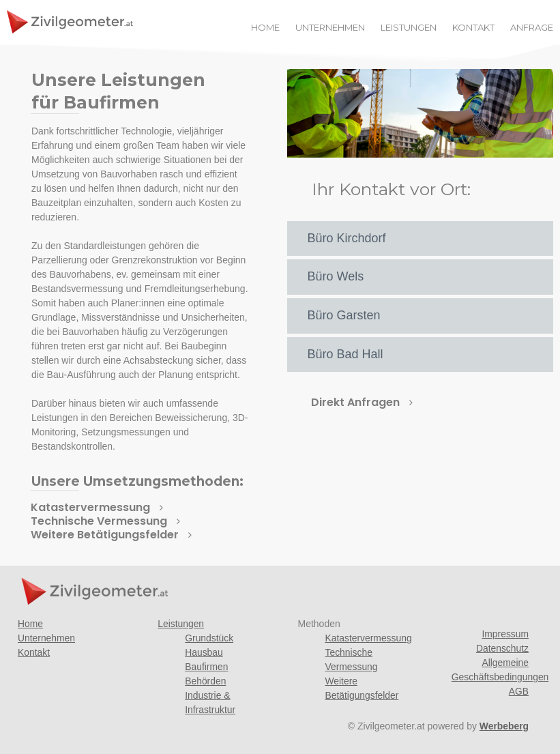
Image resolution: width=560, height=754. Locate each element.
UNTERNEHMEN (330, 28)
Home (30, 624)
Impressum (505, 634)
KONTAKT (473, 28)
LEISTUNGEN (409, 28)
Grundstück (209, 638)
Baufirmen (207, 667)
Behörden (206, 681)
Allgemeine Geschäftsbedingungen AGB (501, 677)
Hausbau (204, 652)
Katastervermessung (369, 638)
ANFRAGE (532, 28)
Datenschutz (502, 648)
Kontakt (34, 652)
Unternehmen (47, 638)
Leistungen (181, 624)
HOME (265, 28)
